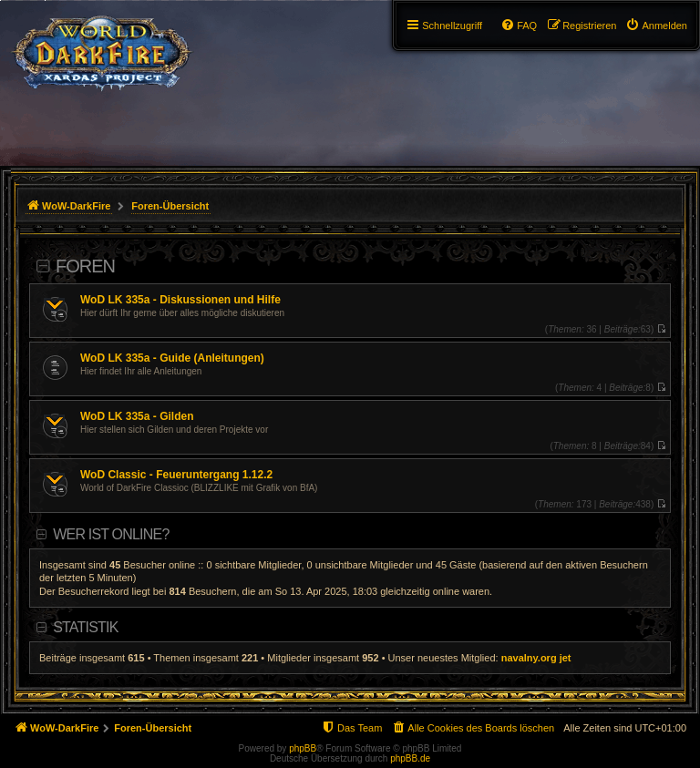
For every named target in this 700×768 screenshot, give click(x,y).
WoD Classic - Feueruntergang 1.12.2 (176, 475)
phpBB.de (410, 758)
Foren (85, 266)
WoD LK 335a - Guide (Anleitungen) (172, 358)
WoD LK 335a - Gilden (137, 416)
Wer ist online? (111, 534)
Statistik (85, 627)
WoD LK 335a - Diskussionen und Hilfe (180, 300)
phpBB (303, 748)
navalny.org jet (536, 658)
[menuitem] (656, 26)
